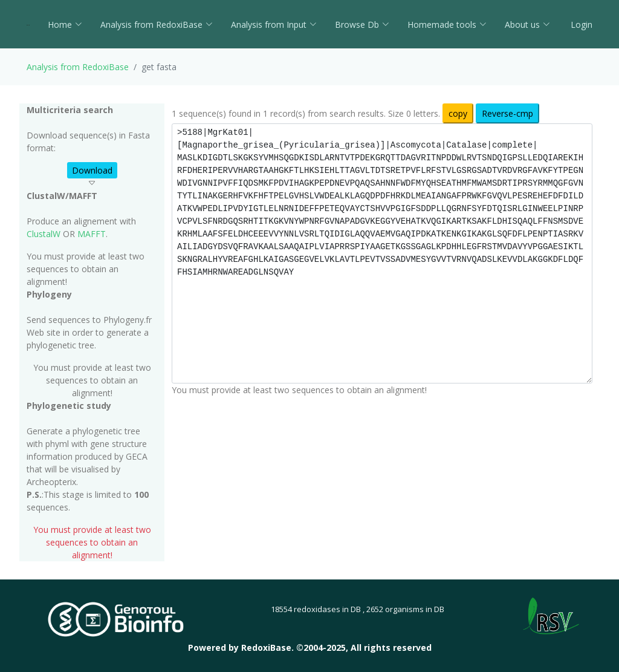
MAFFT (92, 234)
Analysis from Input (274, 24)
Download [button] (92, 170)
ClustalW (44, 234)
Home (65, 24)
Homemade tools (447, 24)
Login (580, 24)
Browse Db (362, 24)
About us (527, 24)
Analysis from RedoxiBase (78, 67)
